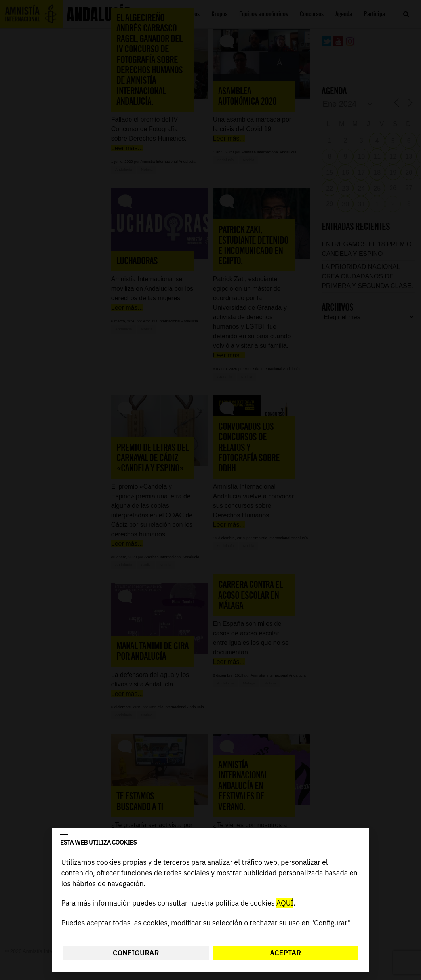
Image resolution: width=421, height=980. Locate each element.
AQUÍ (285, 903)
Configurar (136, 953)
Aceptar (285, 953)
